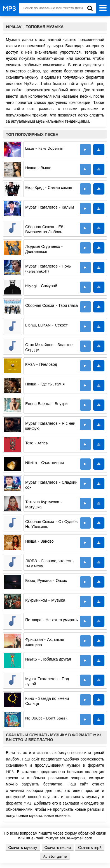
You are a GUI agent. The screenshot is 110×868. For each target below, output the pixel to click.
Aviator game (55, 856)
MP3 (10, 8)
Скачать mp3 (90, 847)
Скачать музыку (23, 847)
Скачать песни (58, 847)
